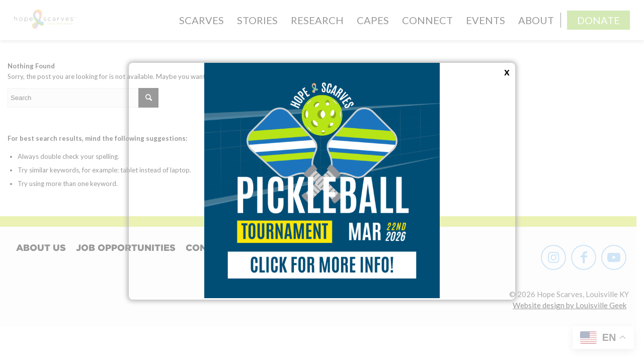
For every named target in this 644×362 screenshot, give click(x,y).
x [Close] (507, 71)
